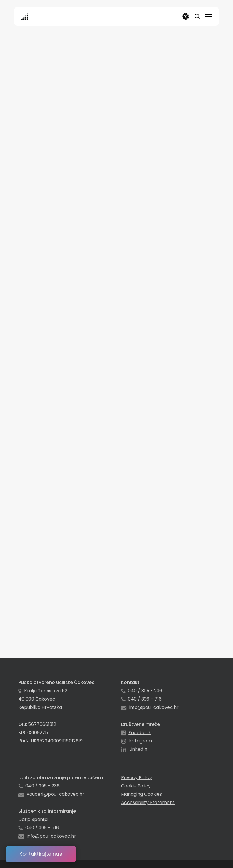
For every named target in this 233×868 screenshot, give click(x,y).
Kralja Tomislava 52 (46, 691)
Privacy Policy (136, 778)
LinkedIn (138, 749)
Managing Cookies (141, 794)
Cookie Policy (136, 786)
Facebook (140, 733)
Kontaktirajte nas (41, 854)
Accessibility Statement (148, 802)
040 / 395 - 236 (145, 691)
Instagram (140, 741)
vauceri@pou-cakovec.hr (55, 794)
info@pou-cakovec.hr (154, 707)
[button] (209, 16)
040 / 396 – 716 (145, 699)
